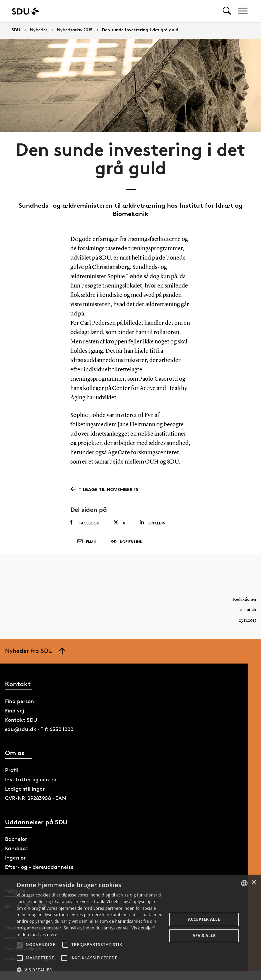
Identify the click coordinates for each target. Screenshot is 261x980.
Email (87, 542)
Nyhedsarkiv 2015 (75, 30)
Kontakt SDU (21, 720)
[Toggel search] (227, 11)
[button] (20, 945)
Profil (12, 770)
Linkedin (152, 523)
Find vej (15, 711)
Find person (19, 701)
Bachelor (16, 839)
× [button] (253, 883)
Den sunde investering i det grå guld (140, 30)
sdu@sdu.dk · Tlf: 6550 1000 (39, 729)
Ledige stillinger (25, 789)
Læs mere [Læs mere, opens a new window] (47, 935)
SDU (16, 30)
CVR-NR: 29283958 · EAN (35, 798)
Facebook (85, 523)
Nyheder (39, 30)
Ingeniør (15, 858)
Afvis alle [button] (204, 936)
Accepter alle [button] (204, 919)
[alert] (130, 927)
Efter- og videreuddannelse (39, 867)
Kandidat (17, 848)
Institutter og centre (31, 780)
